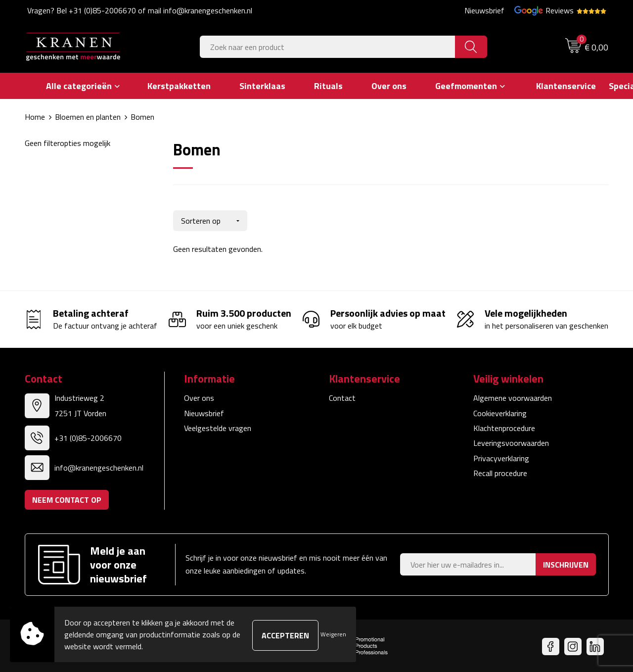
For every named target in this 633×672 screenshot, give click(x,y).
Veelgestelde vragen (218, 426)
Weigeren (333, 634)
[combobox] (328, 47)
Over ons (199, 396)
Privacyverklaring (501, 456)
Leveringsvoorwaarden (511, 441)
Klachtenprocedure (504, 426)
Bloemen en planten (88, 117)
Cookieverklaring (500, 411)
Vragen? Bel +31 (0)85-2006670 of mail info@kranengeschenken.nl (140, 10)
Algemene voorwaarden (513, 396)
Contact (342, 396)
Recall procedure (500, 471)
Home (35, 117)
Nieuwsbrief (484, 10)
